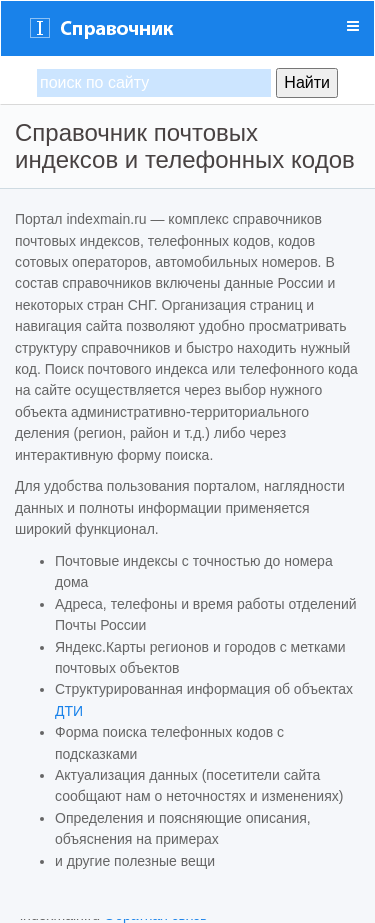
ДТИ (69, 711)
